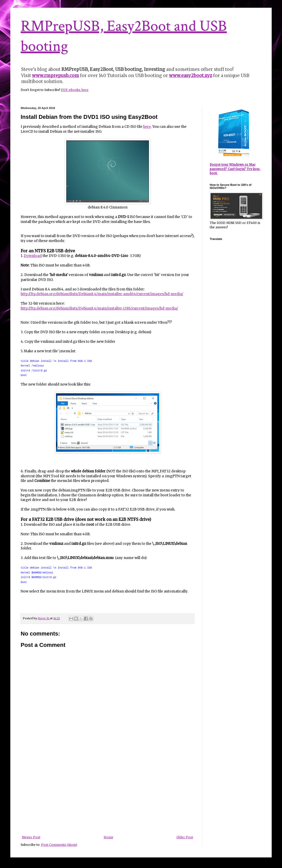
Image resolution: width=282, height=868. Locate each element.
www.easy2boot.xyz (191, 76)
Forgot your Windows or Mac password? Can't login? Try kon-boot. (235, 169)
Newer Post (31, 837)
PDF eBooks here (75, 90)
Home (108, 837)
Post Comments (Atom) (59, 845)
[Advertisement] (107, 797)
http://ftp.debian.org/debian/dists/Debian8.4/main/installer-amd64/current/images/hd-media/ (102, 294)
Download (33, 256)
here (147, 127)
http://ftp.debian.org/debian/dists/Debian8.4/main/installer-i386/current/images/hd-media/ (99, 308)
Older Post (185, 837)
